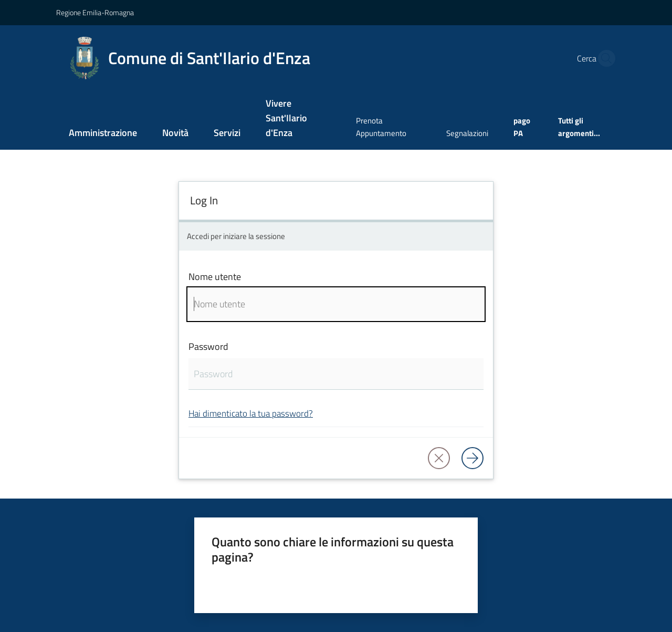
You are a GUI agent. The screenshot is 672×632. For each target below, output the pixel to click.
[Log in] (472, 458)
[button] (604, 58)
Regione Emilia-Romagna (95, 12)
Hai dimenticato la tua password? (251, 413)
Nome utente (215, 277)
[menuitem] (103, 134)
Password (208, 346)
